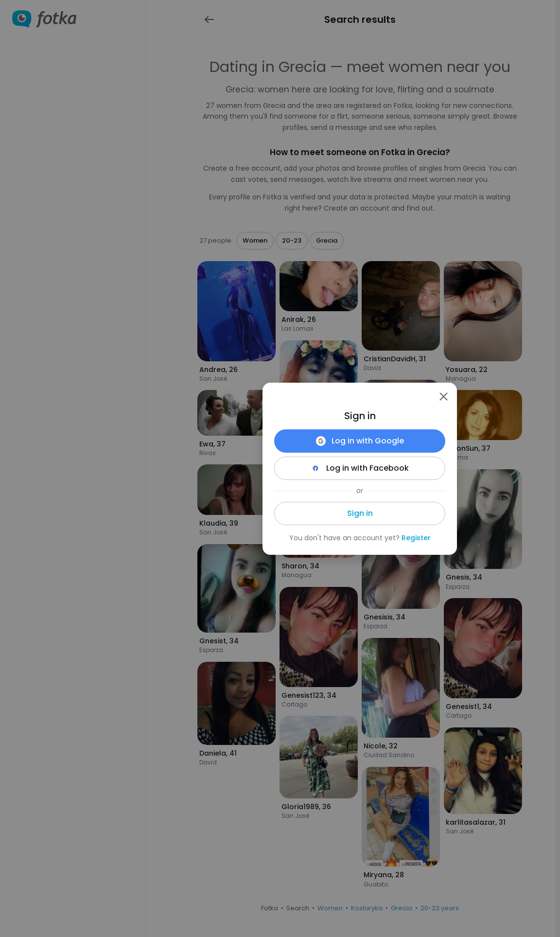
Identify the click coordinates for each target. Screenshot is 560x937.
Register (416, 538)
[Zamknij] (443, 396)
